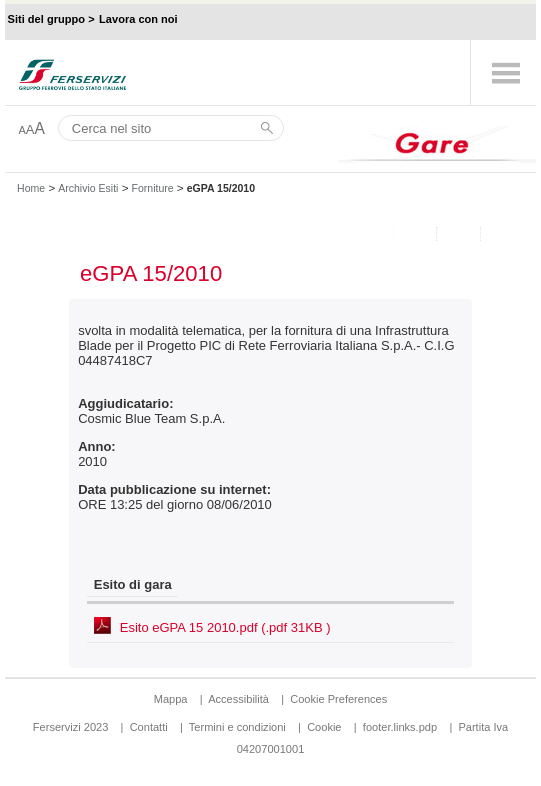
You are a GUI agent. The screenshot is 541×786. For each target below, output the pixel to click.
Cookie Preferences (338, 699)
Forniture (153, 188)
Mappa (171, 699)
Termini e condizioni (237, 727)
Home (31, 188)
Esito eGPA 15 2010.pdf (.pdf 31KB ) (225, 627)
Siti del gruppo (46, 19)
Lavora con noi (138, 19)
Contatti (149, 727)
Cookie (324, 727)
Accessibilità (240, 699)
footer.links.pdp (400, 727)
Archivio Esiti (88, 188)
